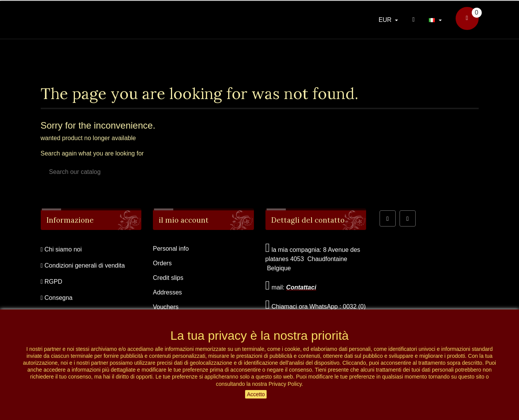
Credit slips (168, 278)
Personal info (171, 249)
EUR (386, 20)
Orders (162, 263)
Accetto (256, 394)
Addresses (167, 292)
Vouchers (166, 307)
